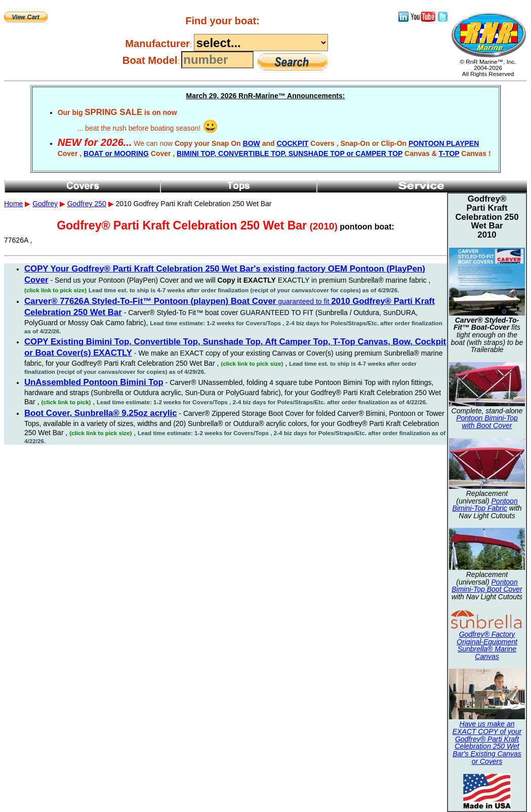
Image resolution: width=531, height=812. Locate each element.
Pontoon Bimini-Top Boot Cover (487, 586)
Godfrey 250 (87, 204)
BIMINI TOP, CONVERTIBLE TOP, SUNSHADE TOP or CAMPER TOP (290, 153)
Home (13, 204)
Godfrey (45, 204)
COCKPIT (292, 143)
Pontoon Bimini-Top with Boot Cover (487, 422)
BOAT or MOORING (116, 153)
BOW (252, 143)
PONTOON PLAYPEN (444, 143)
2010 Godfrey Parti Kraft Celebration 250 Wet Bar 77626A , (265, 228)
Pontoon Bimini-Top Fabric (485, 505)
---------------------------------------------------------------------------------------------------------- (261, 43)
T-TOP (449, 153)
